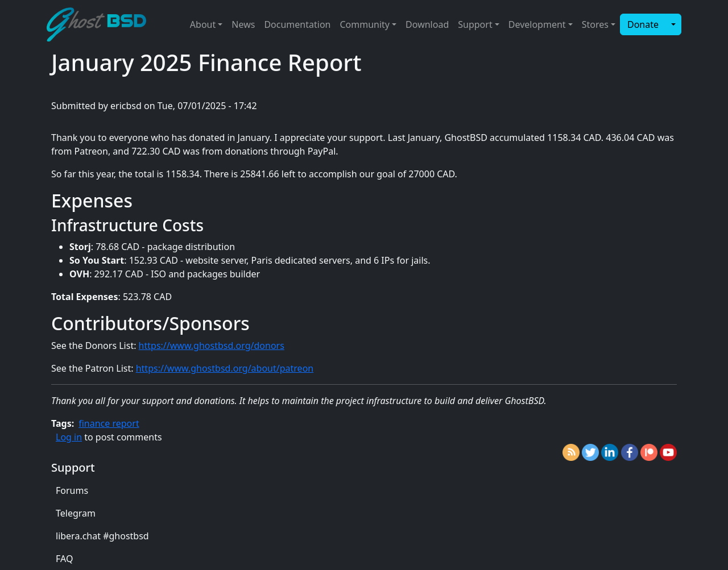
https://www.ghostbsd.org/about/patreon (225, 368)
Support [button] (475, 24)
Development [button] (537, 24)
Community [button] (365, 24)
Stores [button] (595, 24)
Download (427, 24)
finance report (109, 423)
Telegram (76, 513)
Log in (69, 437)
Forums (72, 490)
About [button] (203, 24)
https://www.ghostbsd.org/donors (212, 346)
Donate (643, 24)
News (243, 24)
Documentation (297, 24)
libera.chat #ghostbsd (102, 536)
